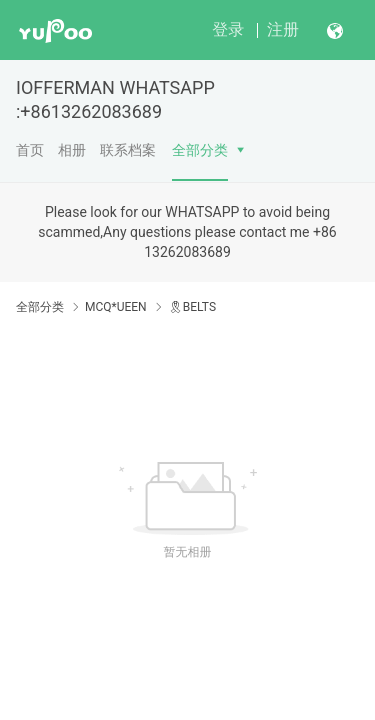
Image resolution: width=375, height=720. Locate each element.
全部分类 (200, 150)
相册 (72, 150)
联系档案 (128, 150)
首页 (30, 150)
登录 (228, 29)
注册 (283, 29)
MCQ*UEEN (116, 307)
